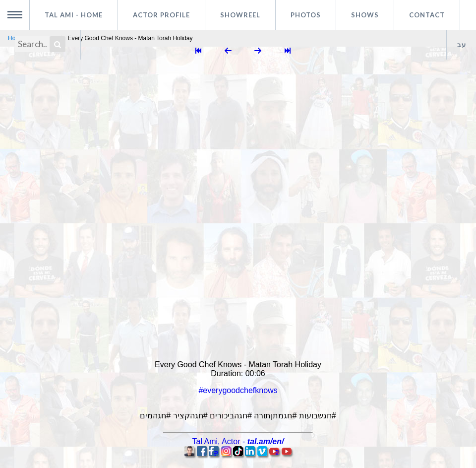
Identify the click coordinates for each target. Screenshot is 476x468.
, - (238, 441)
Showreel (240, 15)
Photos (306, 15)
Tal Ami (74, 15)
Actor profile (161, 15)
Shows (365, 15)
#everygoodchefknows (238, 390)
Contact (427, 15)
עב (462, 45)
